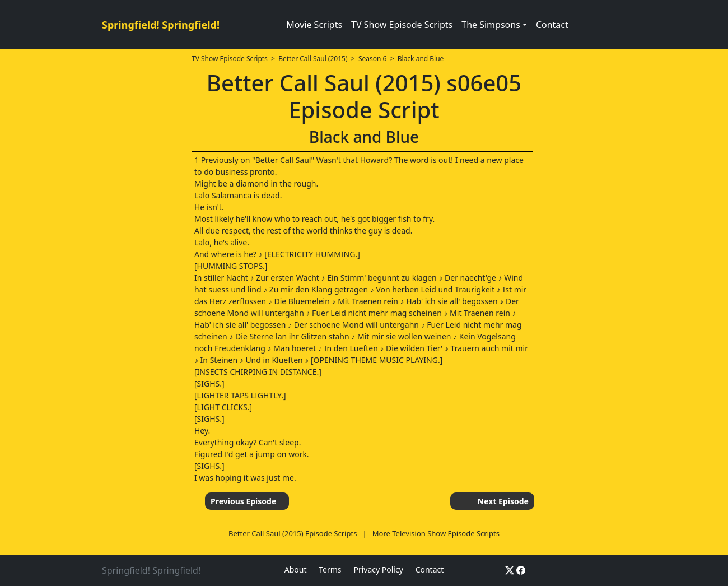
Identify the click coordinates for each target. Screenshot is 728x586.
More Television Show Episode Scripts (436, 533)
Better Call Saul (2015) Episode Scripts (293, 533)
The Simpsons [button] (491, 25)
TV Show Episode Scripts (402, 25)
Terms (330, 569)
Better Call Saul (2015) (313, 59)
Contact (552, 25)
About (296, 569)
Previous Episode (243, 501)
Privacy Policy (378, 569)
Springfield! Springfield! (161, 25)
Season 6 (373, 59)
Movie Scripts (314, 25)
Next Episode (503, 501)
